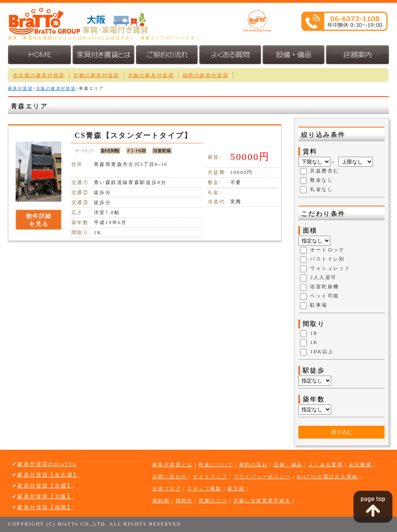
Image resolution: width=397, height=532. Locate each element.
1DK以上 (322, 352)
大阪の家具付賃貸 (151, 75)
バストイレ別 (327, 259)
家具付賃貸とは (173, 465)
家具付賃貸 (20, 88)
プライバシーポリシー (262, 477)
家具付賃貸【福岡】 (45, 507)
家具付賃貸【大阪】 (45, 497)
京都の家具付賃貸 (96, 75)
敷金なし (322, 180)
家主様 (236, 489)
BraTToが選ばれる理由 (327, 477)
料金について (216, 465)
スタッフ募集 (204, 489)
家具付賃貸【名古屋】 (48, 475)
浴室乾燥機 (324, 287)
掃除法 (184, 501)
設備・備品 (288, 465)
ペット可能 (324, 296)
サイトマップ (210, 477)
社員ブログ (167, 489)
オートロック (327, 250)
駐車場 (319, 305)
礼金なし (322, 190)
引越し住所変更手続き (262, 501)
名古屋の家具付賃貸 (39, 75)
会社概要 (361, 465)
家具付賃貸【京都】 (45, 486)
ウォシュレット (330, 269)
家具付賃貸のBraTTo (47, 464)
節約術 (161, 501)
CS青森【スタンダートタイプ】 (133, 136)
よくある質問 (326, 465)
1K (314, 343)
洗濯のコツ (213, 501)
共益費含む (324, 171)
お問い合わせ (170, 477)
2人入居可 (323, 278)
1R (314, 334)
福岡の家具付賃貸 (206, 75)
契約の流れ (253, 465)
